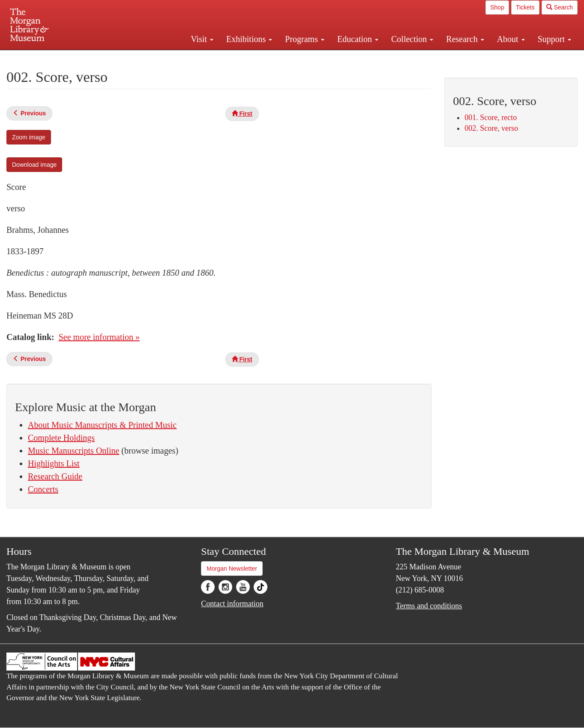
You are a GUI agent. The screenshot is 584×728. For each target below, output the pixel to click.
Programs (305, 39)
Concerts (43, 489)
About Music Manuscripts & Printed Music (102, 425)
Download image (34, 165)
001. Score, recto (491, 117)
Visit (202, 39)
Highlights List (54, 463)
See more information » (99, 337)
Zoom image (29, 137)
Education (358, 39)
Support (554, 39)
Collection (412, 39)
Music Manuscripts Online (73, 451)
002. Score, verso (491, 128)
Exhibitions (249, 39)
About (511, 39)
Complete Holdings (61, 438)
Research (465, 39)
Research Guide (55, 476)
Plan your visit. (190, 57)
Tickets (525, 7)
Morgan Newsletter (232, 569)
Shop (497, 7)
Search (560, 7)
